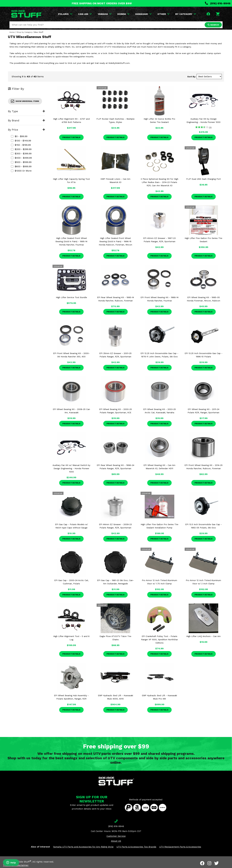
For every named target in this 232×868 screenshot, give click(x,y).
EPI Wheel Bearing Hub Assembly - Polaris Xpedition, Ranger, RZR (71, 697)
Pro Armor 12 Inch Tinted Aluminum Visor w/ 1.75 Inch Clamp (159, 582)
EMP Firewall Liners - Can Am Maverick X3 (115, 181)
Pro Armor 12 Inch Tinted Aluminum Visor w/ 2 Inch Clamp (203, 582)
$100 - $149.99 (21, 141)
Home (12, 32)
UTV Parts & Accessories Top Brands (136, 847)
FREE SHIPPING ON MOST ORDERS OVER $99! (102, 3)
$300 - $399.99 (21, 153)
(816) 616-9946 (218, 3)
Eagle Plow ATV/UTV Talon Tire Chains (115, 638)
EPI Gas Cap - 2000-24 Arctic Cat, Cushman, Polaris (71, 582)
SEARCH (213, 25)
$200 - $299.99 (21, 149)
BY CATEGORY (186, 14)
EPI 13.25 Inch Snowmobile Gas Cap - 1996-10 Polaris (204, 355)
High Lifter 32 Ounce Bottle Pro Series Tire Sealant (159, 120)
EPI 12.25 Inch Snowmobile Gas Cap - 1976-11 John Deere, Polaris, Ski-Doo (159, 355)
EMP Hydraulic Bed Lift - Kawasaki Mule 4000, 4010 (115, 697)
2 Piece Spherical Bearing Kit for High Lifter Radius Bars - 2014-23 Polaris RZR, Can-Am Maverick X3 (159, 182)
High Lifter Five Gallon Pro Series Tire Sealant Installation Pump (159, 526)
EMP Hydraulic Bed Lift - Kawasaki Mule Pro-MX (159, 697)
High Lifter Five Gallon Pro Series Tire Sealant (203, 240)
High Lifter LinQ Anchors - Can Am (203, 636)
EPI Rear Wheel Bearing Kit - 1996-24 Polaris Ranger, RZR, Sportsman (115, 467)
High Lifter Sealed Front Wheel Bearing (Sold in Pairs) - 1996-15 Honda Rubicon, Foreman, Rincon (115, 241)
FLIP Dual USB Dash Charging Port (204, 179)
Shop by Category (24, 32)
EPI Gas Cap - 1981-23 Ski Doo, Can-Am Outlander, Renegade (115, 582)
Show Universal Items (25, 101)
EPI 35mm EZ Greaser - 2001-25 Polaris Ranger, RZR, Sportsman (115, 355)
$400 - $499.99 (21, 158)
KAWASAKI (143, 14)
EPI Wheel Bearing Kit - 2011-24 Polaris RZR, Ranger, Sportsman (203, 411)
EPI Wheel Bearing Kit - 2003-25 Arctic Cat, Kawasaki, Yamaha (159, 411)
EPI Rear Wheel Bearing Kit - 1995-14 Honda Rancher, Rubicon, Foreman (115, 299)
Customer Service (116, 836)
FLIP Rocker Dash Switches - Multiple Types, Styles (115, 120)
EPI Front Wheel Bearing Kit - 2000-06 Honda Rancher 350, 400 (71, 355)
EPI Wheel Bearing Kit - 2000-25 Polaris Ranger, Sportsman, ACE (115, 411)
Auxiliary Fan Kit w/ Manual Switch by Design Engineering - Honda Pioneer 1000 (71, 468)
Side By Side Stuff (20, 862)
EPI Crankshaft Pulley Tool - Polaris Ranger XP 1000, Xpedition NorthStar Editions (159, 640)
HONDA (123, 14)
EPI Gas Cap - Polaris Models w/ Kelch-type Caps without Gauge (71, 526)
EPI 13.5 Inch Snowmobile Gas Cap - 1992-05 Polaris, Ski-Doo (204, 526)
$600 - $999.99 (21, 166)
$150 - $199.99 (21, 145)
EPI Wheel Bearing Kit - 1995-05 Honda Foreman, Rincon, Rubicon (204, 299)
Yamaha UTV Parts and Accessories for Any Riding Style (83, 847)
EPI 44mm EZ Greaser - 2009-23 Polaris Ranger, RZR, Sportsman (115, 526)
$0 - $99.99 (19, 136)
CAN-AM (85, 14)
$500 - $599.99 (21, 162)
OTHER (163, 14)
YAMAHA (105, 14)
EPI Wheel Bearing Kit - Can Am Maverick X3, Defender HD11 (159, 467)
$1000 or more (21, 171)
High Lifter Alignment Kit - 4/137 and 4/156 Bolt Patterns (71, 120)
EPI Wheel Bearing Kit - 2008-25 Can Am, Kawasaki (71, 411)
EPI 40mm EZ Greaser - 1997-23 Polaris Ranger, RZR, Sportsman (159, 240)
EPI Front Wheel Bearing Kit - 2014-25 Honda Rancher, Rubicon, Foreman (204, 467)
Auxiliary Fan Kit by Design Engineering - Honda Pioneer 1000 (204, 120)
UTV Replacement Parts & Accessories (180, 847)
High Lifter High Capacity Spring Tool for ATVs (71, 181)
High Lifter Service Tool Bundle (71, 297)
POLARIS (65, 14)
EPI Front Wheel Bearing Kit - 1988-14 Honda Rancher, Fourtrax (159, 299)
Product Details (71, 137)
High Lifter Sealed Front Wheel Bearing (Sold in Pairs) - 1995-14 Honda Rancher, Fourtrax (71, 241)
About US (116, 841)
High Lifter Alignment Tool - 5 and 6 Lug (71, 638)
